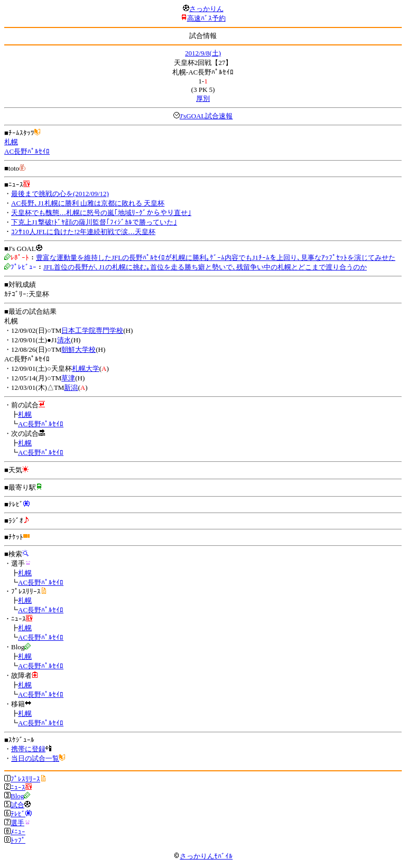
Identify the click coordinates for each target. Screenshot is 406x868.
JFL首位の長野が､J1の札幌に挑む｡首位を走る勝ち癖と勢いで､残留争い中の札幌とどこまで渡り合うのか (205, 267)
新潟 (71, 388)
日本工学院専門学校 (92, 330)
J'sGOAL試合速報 (206, 116)
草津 (68, 378)
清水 (64, 340)
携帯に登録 (28, 749)
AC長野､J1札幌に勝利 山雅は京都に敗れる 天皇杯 (88, 203)
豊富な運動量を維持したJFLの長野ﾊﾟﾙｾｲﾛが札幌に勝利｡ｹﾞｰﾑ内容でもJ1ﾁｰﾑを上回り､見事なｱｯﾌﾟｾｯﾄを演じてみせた (216, 258)
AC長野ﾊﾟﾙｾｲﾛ (27, 151)
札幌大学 (86, 368)
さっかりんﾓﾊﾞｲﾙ (203, 856)
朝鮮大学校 (79, 349)
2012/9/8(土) (203, 53)
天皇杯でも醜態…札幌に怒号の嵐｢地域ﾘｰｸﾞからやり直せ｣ (101, 213)
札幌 (11, 142)
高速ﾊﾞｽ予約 (206, 18)
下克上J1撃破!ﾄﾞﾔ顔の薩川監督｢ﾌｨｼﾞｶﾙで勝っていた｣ (94, 222)
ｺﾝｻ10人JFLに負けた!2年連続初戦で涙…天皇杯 (83, 232)
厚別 (203, 99)
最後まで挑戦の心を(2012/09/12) (60, 194)
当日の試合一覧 (35, 758)
